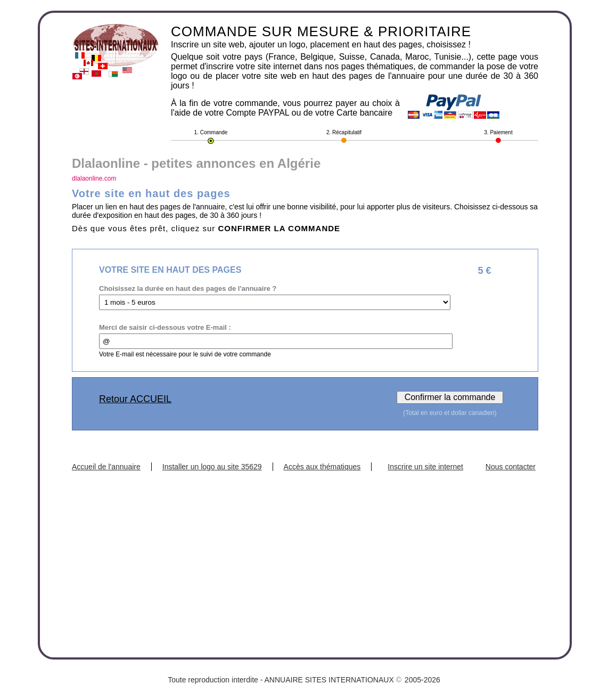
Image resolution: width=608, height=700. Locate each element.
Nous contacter (511, 467)
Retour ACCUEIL (135, 399)
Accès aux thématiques (322, 467)
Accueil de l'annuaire (106, 467)
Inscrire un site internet (425, 467)
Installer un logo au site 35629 (212, 467)
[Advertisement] (305, 551)
